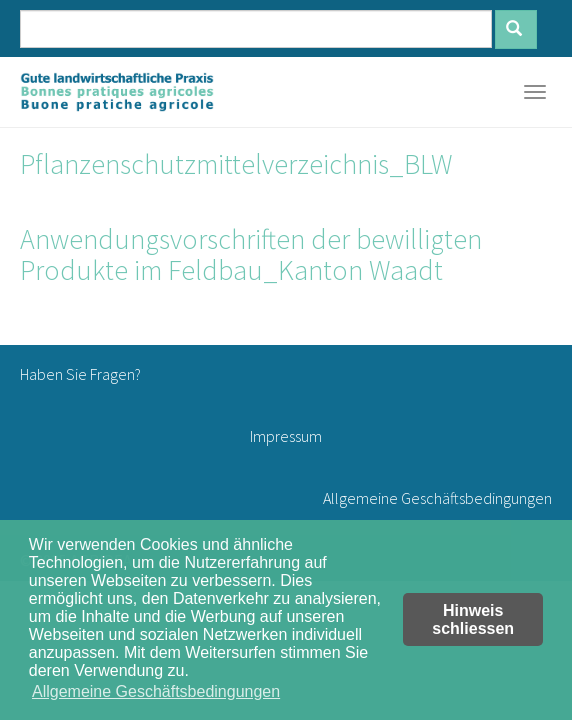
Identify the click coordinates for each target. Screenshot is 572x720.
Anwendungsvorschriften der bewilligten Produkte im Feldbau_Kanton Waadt (251, 254)
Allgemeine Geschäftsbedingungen (437, 498)
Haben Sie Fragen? (80, 374)
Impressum (286, 436)
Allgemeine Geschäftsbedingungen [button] (156, 691)
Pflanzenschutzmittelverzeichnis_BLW (236, 164)
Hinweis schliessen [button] (473, 619)
